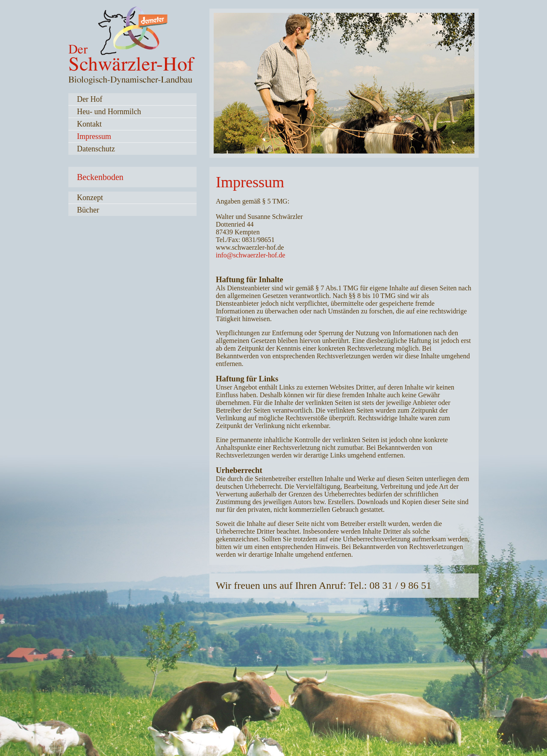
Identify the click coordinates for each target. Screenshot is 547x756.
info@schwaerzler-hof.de (250, 255)
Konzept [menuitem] (90, 198)
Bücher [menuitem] (88, 210)
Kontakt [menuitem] (89, 124)
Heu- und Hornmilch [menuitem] (109, 112)
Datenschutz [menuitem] (96, 149)
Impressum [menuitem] (94, 136)
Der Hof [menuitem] (90, 99)
